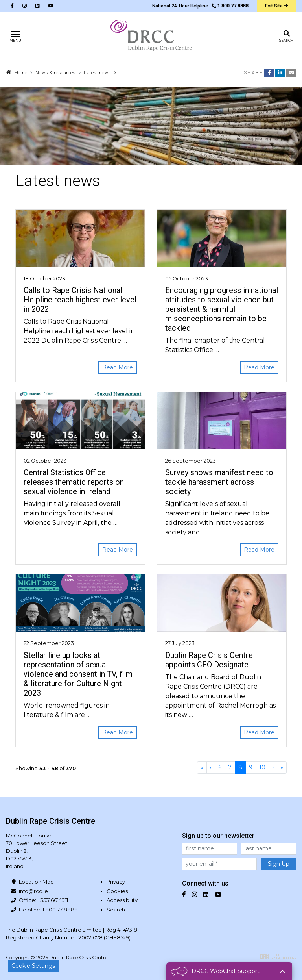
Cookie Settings (33, 966)
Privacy (116, 882)
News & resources (55, 73)
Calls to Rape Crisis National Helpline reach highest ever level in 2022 (80, 300)
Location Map (36, 882)
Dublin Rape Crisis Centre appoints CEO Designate (209, 660)
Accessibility (122, 900)
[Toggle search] (286, 36)
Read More (118, 367)
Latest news (97, 73)
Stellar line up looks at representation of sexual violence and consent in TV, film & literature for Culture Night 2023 (78, 674)
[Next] (273, 768)
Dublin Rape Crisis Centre (151, 35)
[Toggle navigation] (16, 36)
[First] (202, 768)
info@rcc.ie (33, 891)
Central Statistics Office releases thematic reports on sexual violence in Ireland (74, 482)
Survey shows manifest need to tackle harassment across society (219, 482)
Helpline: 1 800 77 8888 (48, 910)
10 (262, 767)
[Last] (282, 768)
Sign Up (279, 864)
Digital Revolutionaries (278, 956)
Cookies (117, 891)
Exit (277, 6)
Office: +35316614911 (43, 900)
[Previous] (211, 768)
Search (116, 910)
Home (21, 73)
